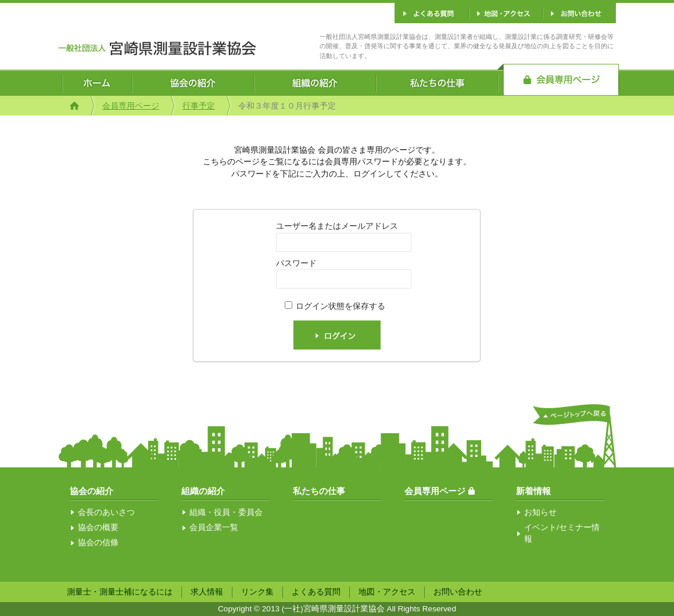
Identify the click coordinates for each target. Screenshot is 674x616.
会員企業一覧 (214, 527)
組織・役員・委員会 (226, 512)
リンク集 (257, 592)
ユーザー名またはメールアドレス (337, 226)
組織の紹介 (203, 491)
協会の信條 (98, 543)
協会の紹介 (92, 491)
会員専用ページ (131, 106)
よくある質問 (316, 592)
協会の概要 (98, 527)
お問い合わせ (458, 592)
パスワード (296, 263)
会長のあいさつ (106, 512)
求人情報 (207, 592)
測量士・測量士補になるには (120, 592)
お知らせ (540, 512)
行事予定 (199, 106)
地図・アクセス (387, 592)
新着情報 (533, 491)
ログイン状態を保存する (340, 306)
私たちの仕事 (319, 491)
